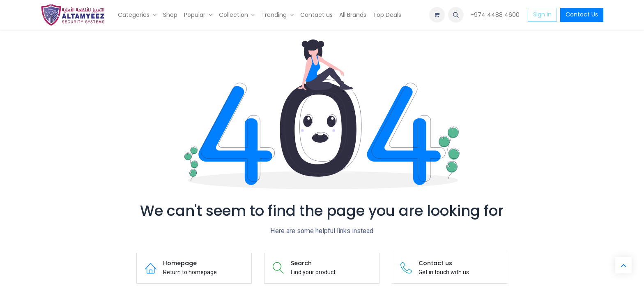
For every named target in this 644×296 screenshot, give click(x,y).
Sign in (542, 14)
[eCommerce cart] (437, 15)
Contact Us (582, 14)
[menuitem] (137, 15)
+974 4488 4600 (496, 15)
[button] (456, 15)
